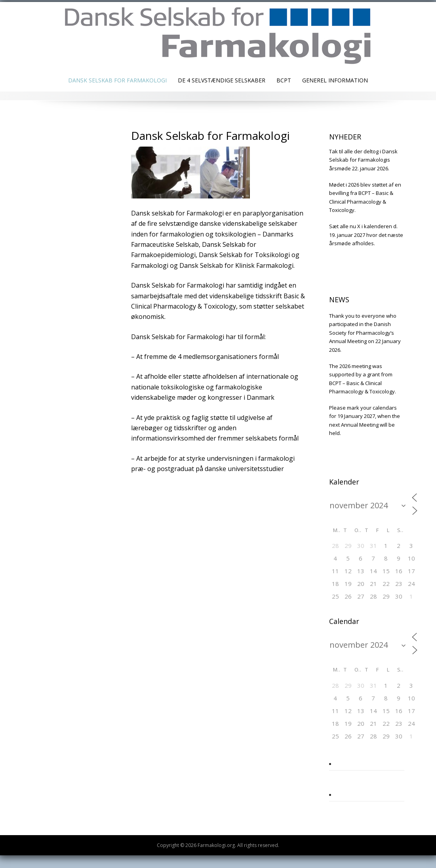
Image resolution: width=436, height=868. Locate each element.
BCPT (284, 80)
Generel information (335, 80)
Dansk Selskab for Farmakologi (117, 80)
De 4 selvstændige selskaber (222, 80)
